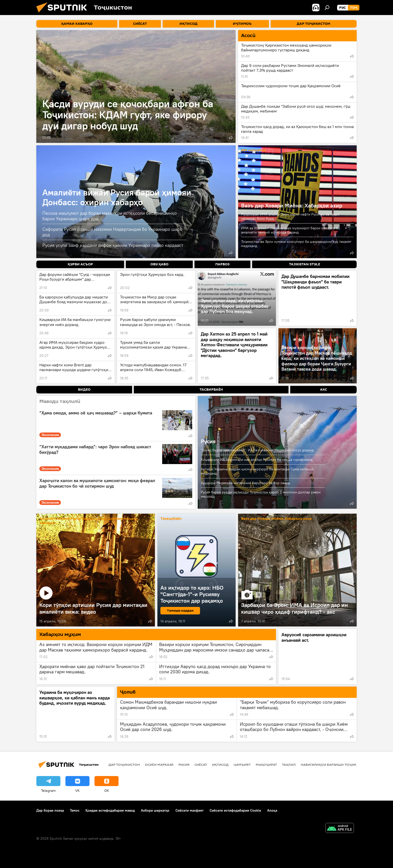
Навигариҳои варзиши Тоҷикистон (334, 765)
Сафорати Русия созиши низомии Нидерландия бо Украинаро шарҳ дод (112, 232)
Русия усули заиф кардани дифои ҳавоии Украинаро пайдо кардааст (113, 245)
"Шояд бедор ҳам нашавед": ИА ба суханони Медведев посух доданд (257, 450)
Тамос (75, 810)
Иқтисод (220, 765)
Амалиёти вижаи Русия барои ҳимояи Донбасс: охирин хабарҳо (117, 197)
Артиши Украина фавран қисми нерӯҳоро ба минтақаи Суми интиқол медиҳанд (257, 471)
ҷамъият (242, 765)
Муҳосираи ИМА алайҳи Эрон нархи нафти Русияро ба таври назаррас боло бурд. (290, 216)
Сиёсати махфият (189, 810)
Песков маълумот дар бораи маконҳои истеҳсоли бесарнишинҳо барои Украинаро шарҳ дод (110, 216)
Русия (208, 441)
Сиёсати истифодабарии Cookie (235, 810)
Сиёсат (201, 765)
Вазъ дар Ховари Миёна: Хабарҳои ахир (292, 205)
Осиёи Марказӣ (159, 765)
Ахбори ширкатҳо (155, 810)
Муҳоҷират (266, 765)
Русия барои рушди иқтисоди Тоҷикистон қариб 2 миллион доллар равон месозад (261, 494)
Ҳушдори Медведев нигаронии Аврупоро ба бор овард (245, 483)
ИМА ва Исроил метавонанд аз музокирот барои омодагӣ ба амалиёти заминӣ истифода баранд (290, 230)
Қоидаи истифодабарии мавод (110, 810)
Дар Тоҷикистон (124, 765)
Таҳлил (289, 765)
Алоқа (272, 810)
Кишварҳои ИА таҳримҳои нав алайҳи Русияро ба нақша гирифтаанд (257, 460)
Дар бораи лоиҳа (50, 810)
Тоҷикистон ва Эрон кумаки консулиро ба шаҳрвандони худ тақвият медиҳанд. (296, 244)
